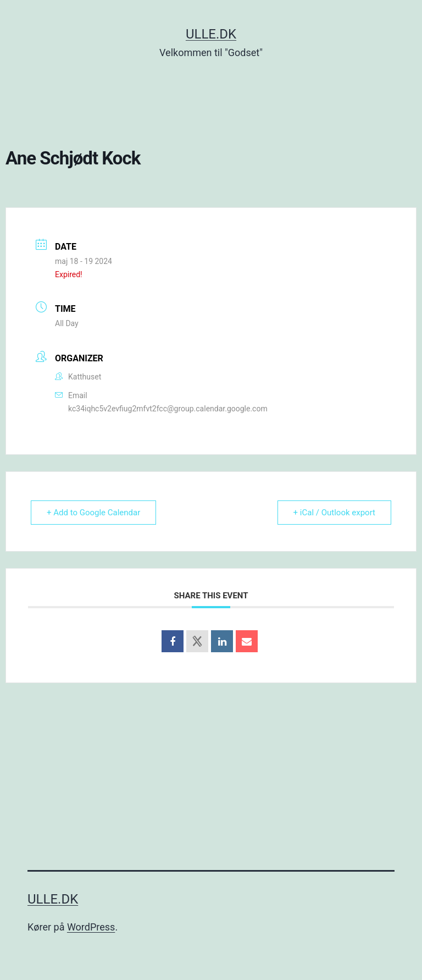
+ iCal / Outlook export (334, 513)
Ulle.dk (211, 34)
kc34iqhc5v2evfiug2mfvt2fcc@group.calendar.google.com (168, 409)
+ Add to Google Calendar (93, 513)
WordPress (91, 927)
